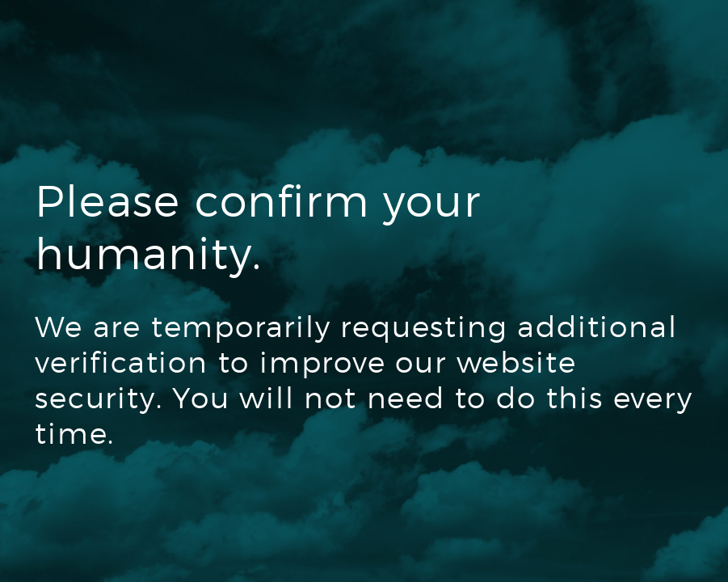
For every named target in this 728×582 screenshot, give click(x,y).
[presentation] (158, 523)
